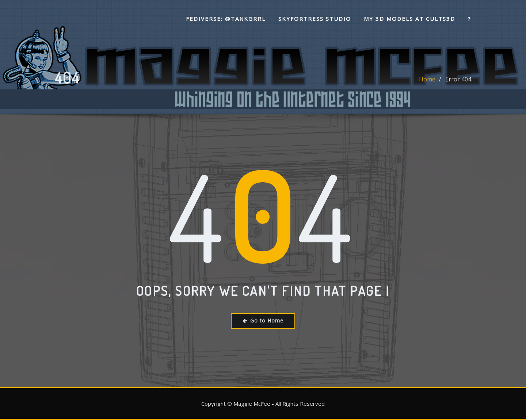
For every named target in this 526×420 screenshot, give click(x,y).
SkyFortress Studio (315, 19)
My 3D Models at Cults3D (409, 19)
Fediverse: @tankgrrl (226, 19)
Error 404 (458, 83)
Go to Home (263, 320)
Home (427, 83)
